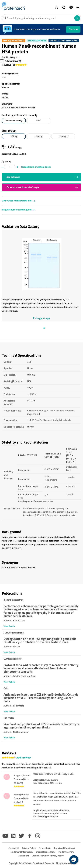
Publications (11, 61)
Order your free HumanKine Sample (23, 187)
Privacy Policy (29, 848)
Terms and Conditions (64, 848)
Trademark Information (22, 852)
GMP (38, 121)
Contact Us (14, 848)
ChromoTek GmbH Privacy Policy (48, 856)
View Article (9, 626)
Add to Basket (13, 177)
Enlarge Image (41, 318)
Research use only (14, 121)
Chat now (73, 29)
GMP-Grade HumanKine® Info (19, 201)
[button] (74, 860)
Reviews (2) (8, 65)
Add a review (24, 758)
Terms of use (45, 848)
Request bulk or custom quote (36, 167)
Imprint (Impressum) (45, 852)
